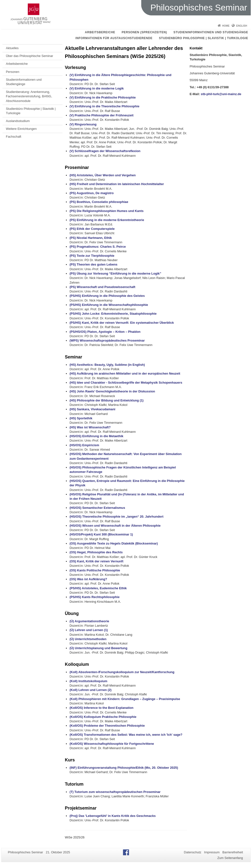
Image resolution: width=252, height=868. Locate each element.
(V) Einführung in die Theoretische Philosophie (104, 106)
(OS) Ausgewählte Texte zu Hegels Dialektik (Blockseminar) (114, 543)
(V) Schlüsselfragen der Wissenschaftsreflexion (105, 151)
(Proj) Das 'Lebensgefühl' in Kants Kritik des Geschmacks (113, 816)
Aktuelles (12, 48)
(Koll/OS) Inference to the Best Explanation (102, 708)
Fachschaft (14, 137)
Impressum (212, 852)
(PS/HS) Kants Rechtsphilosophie (95, 597)
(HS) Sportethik (81, 418)
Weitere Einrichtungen (21, 129)
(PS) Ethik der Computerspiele (92, 229)
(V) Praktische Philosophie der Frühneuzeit (102, 115)
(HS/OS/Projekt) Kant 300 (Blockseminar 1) (101, 534)
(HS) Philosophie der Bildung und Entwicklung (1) (107, 400)
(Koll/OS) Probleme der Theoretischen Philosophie (107, 726)
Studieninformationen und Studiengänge (211, 32)
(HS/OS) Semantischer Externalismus (97, 508)
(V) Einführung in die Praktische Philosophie (103, 97)
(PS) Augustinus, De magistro (92, 193)
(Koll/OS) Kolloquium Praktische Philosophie (103, 717)
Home (226, 26)
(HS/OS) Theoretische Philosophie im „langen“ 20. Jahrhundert (116, 517)
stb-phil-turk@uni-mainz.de (221, 94)
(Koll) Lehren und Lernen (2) (90, 690)
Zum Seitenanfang (230, 858)
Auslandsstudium (18, 121)
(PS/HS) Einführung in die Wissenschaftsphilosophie (109, 305)
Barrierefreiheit (233, 852)
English (242, 26)
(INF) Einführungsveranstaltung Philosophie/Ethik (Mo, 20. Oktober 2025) (124, 768)
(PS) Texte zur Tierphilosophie (92, 256)
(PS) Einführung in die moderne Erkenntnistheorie (107, 220)
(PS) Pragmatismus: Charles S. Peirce (98, 247)
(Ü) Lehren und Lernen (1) (89, 630)
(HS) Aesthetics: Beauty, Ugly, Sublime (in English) (107, 365)
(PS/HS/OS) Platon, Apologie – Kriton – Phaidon (105, 332)
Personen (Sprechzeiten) (144, 32)
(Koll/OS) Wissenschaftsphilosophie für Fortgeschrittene (112, 744)
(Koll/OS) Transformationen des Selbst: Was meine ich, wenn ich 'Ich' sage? (126, 735)
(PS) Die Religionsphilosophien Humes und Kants (107, 211)
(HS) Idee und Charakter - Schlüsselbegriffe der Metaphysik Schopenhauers (126, 383)
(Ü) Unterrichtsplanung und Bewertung (98, 648)
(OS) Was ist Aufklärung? (88, 579)
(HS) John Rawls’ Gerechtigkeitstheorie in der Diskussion (112, 391)
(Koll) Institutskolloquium (88, 681)
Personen (13, 72)
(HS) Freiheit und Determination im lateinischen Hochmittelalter (117, 184)
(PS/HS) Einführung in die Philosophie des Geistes (107, 296)
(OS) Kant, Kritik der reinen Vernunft (96, 561)
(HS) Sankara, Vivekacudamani (92, 409)
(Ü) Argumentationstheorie (89, 621)
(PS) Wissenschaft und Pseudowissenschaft (102, 287)
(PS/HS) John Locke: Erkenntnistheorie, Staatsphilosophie (113, 314)
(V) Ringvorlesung (83, 124)
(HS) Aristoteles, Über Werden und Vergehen (103, 175)
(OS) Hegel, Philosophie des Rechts (96, 552)
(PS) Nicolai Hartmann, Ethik (91, 238)
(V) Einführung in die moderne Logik (97, 88)
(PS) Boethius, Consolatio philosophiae (99, 202)
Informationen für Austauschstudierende (114, 38)
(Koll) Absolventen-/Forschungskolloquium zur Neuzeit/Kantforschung (122, 672)
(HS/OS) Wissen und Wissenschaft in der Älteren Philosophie (115, 526)
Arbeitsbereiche (100, 32)
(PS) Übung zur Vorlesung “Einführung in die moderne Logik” (115, 273)
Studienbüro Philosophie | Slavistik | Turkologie (204, 38)
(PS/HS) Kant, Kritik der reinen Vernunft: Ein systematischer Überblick (122, 323)
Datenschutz (193, 852)
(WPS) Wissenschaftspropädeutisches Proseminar (107, 340)
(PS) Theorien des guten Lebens (94, 264)
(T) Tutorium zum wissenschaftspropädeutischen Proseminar (115, 792)
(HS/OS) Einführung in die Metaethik (96, 436)
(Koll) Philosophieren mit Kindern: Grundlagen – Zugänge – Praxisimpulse (125, 699)
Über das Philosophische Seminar (30, 56)
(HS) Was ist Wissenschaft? (90, 427)
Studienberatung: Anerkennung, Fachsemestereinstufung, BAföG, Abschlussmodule (29, 96)
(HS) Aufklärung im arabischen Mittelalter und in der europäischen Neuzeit (125, 373)
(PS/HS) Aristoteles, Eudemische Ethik (98, 588)
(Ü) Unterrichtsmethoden (88, 639)
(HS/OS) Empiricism (84, 445)
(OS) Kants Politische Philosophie (95, 570)
